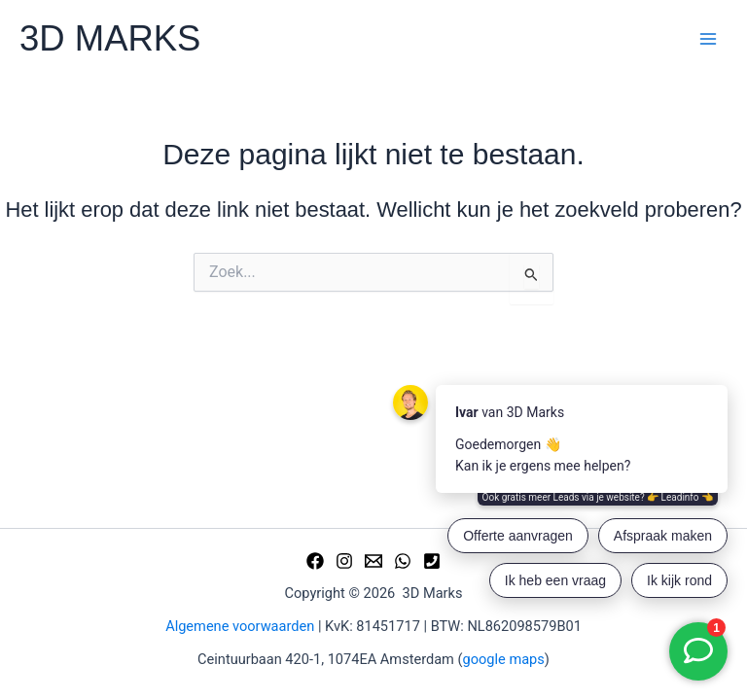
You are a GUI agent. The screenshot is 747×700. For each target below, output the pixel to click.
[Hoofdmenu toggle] (708, 39)
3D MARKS (110, 38)
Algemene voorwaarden (240, 626)
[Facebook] (315, 561)
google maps (504, 659)
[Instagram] (344, 561)
